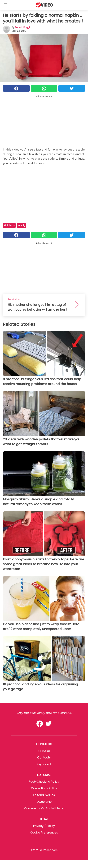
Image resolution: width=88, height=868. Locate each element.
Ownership (44, 802)
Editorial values (44, 795)
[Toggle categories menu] (5, 5)
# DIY (22, 225)
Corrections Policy (44, 788)
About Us (44, 751)
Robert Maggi (22, 27)
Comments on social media (44, 808)
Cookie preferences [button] (44, 832)
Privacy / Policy (44, 826)
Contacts (44, 757)
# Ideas (9, 225)
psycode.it (44, 764)
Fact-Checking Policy (44, 782)
